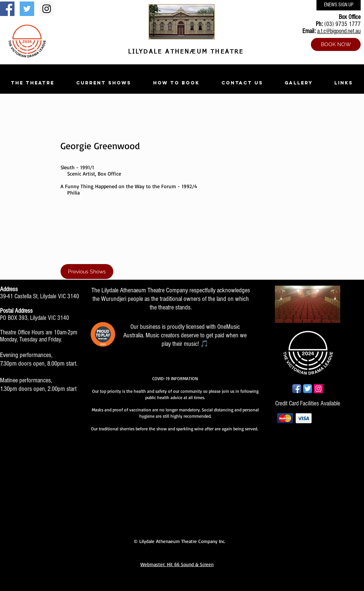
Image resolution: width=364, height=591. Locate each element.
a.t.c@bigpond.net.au (339, 31)
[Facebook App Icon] (297, 389)
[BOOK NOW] (336, 44)
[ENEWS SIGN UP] (339, 5)
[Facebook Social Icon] (7, 9)
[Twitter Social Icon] (27, 9)
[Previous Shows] (87, 272)
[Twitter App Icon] (308, 389)
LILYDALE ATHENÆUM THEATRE (184, 52)
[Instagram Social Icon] (47, 9)
